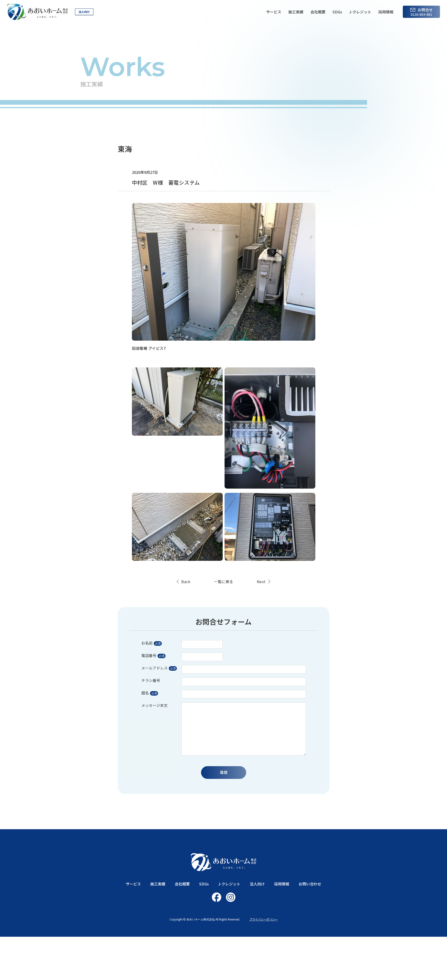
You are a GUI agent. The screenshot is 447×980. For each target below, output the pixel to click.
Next (261, 582)
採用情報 (386, 12)
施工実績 (296, 12)
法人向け (84, 12)
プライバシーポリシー (264, 919)
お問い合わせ (310, 884)
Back (186, 582)
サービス (274, 12)
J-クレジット (360, 12)
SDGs (337, 12)
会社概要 (318, 12)
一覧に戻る (223, 582)
